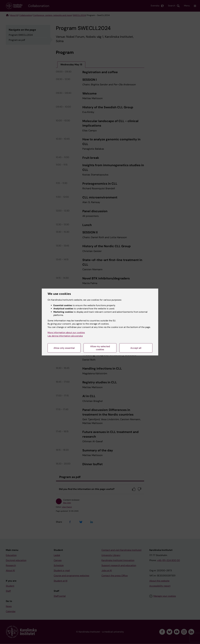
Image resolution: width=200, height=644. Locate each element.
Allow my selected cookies (100, 348)
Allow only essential (64, 348)
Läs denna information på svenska (65, 336)
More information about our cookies (66, 333)
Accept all (136, 348)
